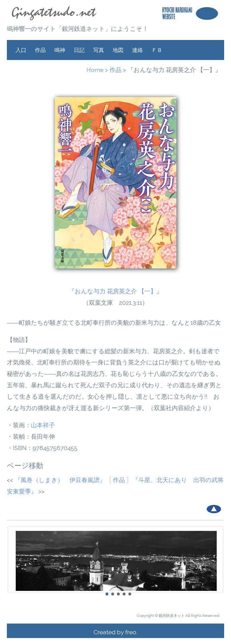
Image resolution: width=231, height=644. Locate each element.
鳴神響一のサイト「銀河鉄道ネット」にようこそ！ (78, 29)
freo (131, 632)
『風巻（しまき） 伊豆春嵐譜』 (60, 480)
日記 (79, 50)
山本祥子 (43, 425)
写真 (99, 50)
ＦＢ (157, 50)
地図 (118, 50)
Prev (14, 559)
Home (95, 70)
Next (217, 559)
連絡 (138, 50)
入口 (21, 50)
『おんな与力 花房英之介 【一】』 (115, 291)
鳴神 (60, 50)
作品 (40, 50)
